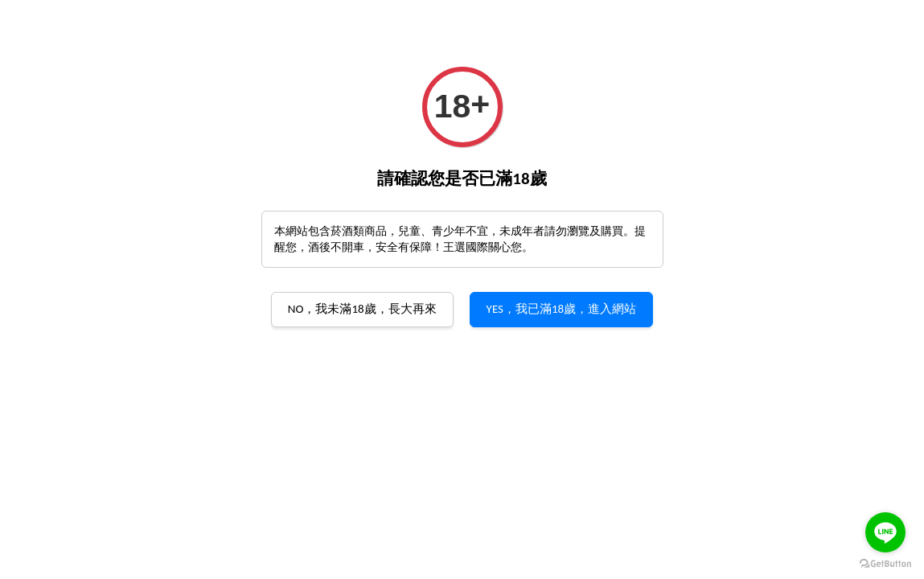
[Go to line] (885, 532)
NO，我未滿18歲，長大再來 (362, 309)
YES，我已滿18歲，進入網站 (562, 309)
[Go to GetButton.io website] (885, 563)
